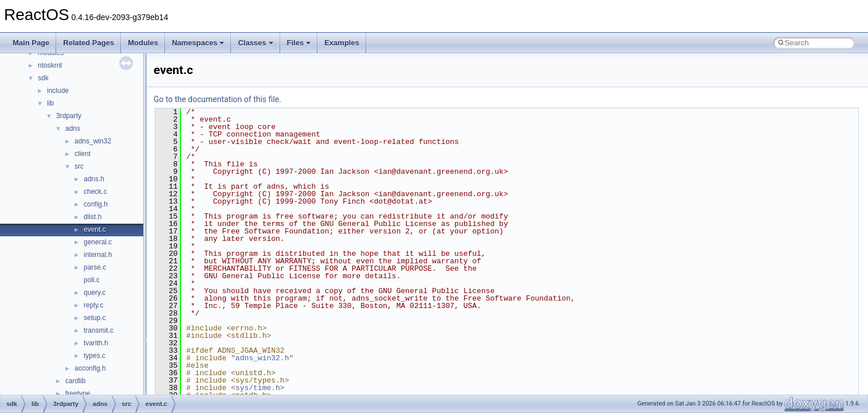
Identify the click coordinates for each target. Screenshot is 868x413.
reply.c (93, 305)
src (79, 166)
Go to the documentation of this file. (217, 99)
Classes (255, 43)
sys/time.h (258, 388)
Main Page (31, 43)
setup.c (95, 318)
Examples (342, 43)
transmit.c (99, 330)
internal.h (98, 255)
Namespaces (198, 43)
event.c (95, 229)
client (83, 154)
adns (73, 128)
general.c (98, 242)
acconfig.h (90, 368)
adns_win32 (93, 141)
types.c (95, 356)
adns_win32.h (262, 358)
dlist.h (93, 217)
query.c (95, 293)
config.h (96, 204)
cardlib (75, 381)
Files (299, 43)
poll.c (92, 280)
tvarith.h (96, 343)
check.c (95, 192)
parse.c (95, 267)
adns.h (94, 179)
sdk (43, 78)
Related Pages (89, 43)
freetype (78, 393)
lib (50, 103)
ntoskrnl (50, 65)
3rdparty (69, 116)
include (58, 91)
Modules (143, 43)
